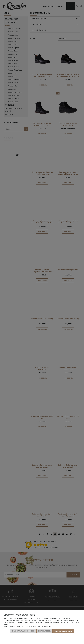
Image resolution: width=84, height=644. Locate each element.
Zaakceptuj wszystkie (63, 631)
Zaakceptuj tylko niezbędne (23, 631)
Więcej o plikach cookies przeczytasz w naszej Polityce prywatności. (28, 627)
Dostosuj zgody (45, 631)
